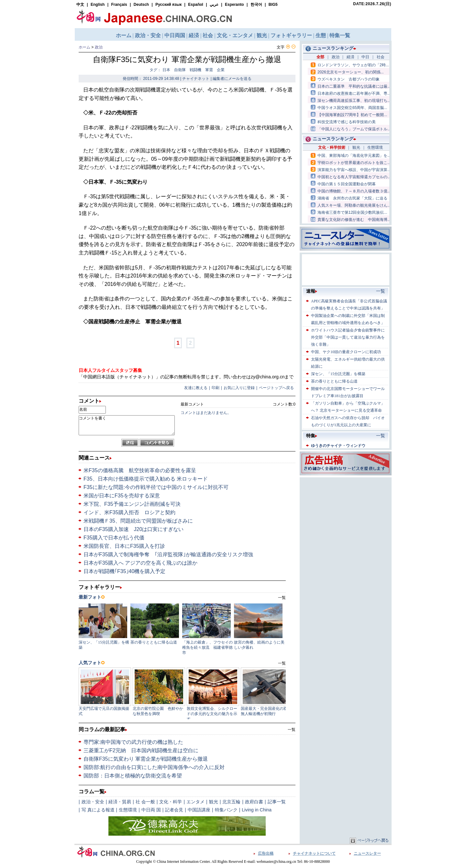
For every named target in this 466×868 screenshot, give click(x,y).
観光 (214, 802)
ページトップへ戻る (276, 388)
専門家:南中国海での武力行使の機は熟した (133, 742)
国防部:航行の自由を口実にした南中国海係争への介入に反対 (154, 767)
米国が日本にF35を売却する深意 (122, 496)
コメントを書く (127, 425)
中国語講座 (199, 810)
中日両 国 (151, 810)
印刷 (216, 388)
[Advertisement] (346, 519)
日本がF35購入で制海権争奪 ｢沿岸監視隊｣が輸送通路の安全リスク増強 (168, 554)
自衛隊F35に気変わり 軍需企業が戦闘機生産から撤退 (146, 759)
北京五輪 (231, 802)
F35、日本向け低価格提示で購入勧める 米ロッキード (146, 479)
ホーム (84, 47)
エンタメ (195, 802)
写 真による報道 (98, 810)
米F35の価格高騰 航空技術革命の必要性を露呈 (140, 470)
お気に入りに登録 (239, 388)
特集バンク (226, 810)
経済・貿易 (120, 802)
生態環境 (128, 810)
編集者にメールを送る (232, 79)
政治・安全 (93, 802)
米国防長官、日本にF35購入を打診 (124, 546)
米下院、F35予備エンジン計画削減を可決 (132, 504)
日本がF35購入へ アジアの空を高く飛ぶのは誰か (140, 563)
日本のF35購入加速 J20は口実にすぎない (133, 529)
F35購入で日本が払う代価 (114, 538)
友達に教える (196, 388)
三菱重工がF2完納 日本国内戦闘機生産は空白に (141, 750)
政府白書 (254, 802)
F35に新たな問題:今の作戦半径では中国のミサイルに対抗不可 (156, 487)
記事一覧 (277, 802)
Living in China (257, 810)
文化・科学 (171, 802)
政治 (99, 47)
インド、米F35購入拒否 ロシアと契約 (129, 512)
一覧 (292, 730)
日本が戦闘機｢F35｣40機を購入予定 (124, 571)
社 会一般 (145, 802)
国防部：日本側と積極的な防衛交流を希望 (133, 776)
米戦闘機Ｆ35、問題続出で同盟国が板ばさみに (138, 521)
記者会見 (174, 810)
